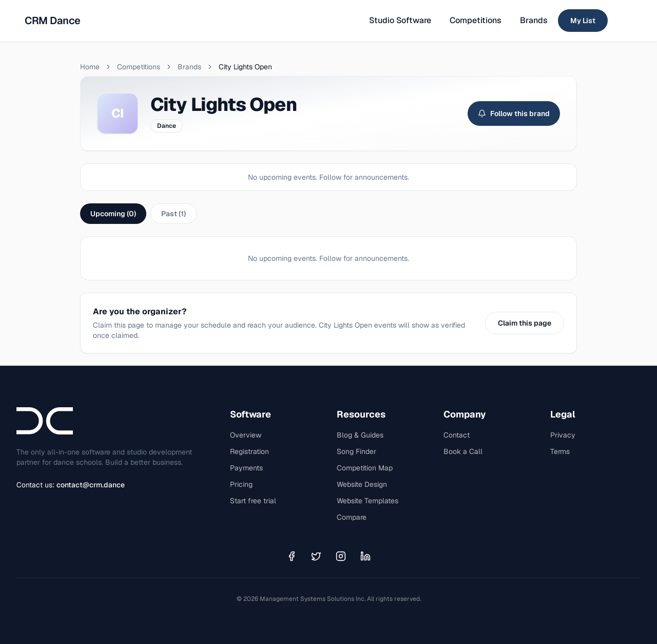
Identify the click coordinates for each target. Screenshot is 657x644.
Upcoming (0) (113, 214)
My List (583, 21)
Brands (534, 20)
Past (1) (173, 214)
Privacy (563, 435)
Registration (249, 451)
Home (90, 67)
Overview (246, 435)
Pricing (241, 484)
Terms (560, 451)
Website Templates (368, 501)
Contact (457, 435)
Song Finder (356, 451)
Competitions (476, 20)
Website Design (362, 484)
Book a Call (463, 451)
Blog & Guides (360, 435)
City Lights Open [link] (245, 67)
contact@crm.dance (91, 485)
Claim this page (525, 323)
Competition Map (365, 468)
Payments (246, 468)
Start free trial (253, 501)
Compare (352, 517)
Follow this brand (514, 113)
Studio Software (400, 20)
